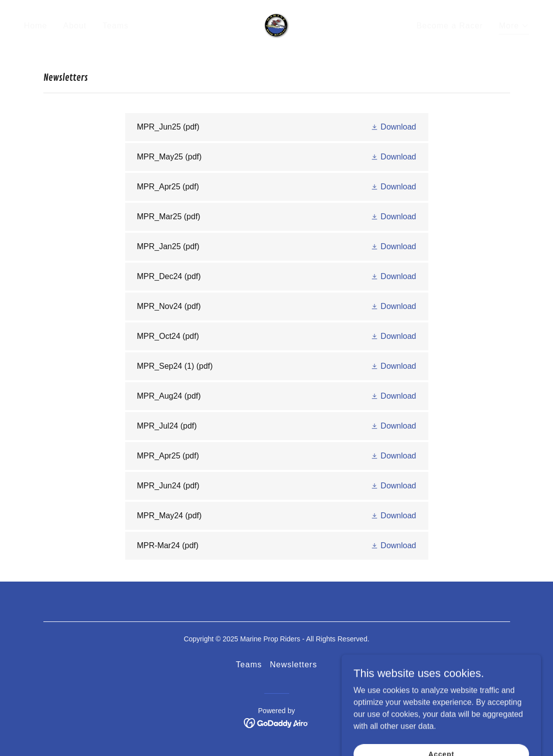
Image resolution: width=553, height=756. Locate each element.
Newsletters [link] (293, 665)
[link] (276, 25)
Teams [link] (116, 26)
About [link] (75, 26)
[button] (514, 27)
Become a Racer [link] (450, 26)
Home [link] (36, 26)
